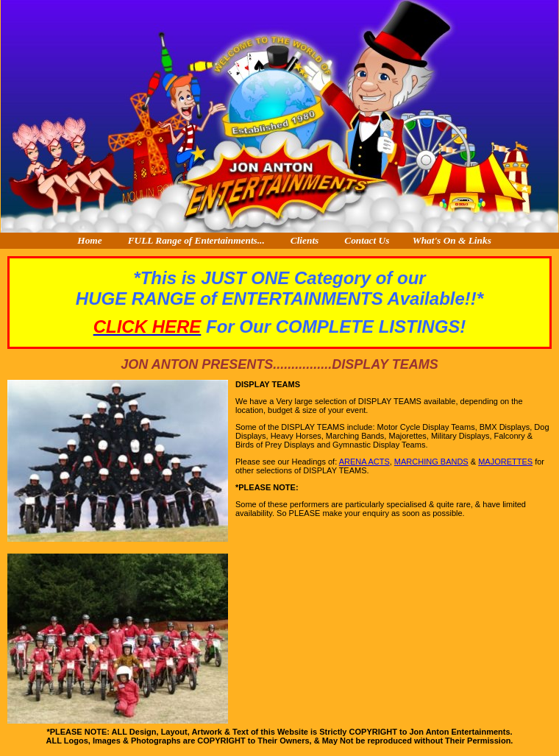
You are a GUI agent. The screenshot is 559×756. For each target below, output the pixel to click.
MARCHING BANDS (431, 462)
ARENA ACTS (364, 462)
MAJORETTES (505, 462)
